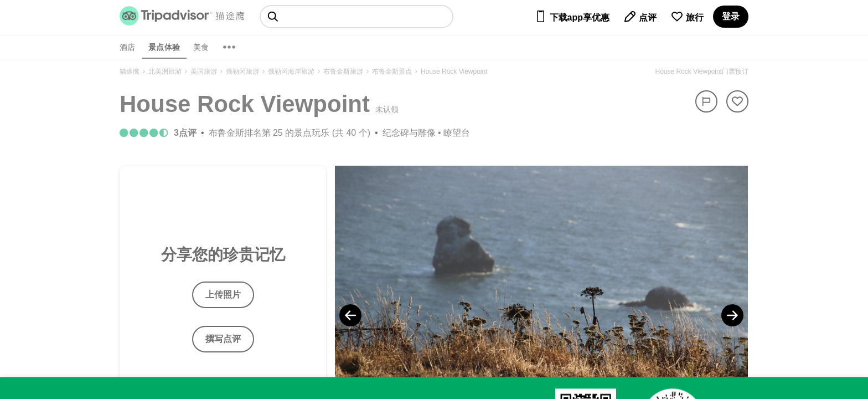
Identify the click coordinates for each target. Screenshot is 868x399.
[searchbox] (356, 17)
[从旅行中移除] (737, 101)
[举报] (706, 101)
